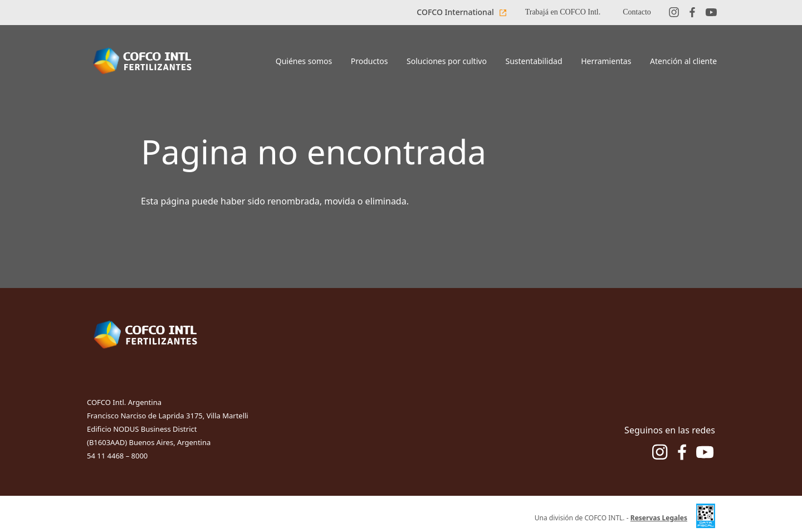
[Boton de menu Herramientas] (606, 62)
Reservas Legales (659, 518)
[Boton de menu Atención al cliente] (683, 62)
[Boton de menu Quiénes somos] (304, 62)
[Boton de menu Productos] (369, 62)
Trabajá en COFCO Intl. (563, 12)
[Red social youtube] (711, 13)
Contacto (637, 12)
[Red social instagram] (674, 13)
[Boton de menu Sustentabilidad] (534, 62)
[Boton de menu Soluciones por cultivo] (446, 62)
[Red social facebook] (692, 13)
